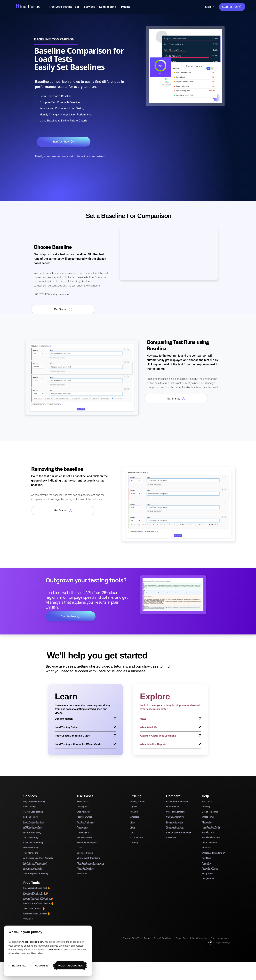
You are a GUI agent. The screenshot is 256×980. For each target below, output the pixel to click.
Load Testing (108, 7)
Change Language (219, 943)
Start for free (232, 7)
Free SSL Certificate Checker (39, 904)
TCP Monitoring (31, 853)
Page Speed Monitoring (34, 802)
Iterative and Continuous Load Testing (70, 108)
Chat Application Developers (90, 863)
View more (28, 919)
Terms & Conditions (163, 939)
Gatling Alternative (175, 817)
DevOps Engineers (86, 822)
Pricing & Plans (138, 802)
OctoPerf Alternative (176, 812)
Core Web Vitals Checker (37, 914)
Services (90, 7)
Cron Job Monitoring (33, 843)
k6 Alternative (173, 807)
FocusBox (206, 863)
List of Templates (210, 812)
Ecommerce (83, 827)
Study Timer (208, 874)
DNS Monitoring (31, 848)
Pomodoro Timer (210, 869)
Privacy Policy (182, 939)
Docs (133, 822)
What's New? (208, 817)
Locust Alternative (175, 822)
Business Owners (85, 853)
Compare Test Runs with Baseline (67, 102)
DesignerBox (208, 879)
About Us (206, 848)
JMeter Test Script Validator (38, 899)
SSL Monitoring (31, 838)
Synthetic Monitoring (33, 869)
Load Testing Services (34, 822)
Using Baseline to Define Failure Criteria (72, 121)
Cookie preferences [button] (220, 939)
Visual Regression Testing (36, 874)
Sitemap (134, 843)
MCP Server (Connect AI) (35, 863)
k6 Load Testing (31, 817)
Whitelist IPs (208, 833)
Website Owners (85, 838)
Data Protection (200, 939)
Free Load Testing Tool (64, 7)
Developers (82, 807)
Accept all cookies (70, 966)
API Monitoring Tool (33, 827)
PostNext (206, 858)
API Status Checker (34, 909)
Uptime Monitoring (32, 833)
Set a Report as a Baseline (61, 96)
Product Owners (84, 817)
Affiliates (135, 817)
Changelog (207, 822)
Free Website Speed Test (37, 888)
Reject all (19, 966)
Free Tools (207, 802)
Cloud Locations (209, 843)
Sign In (210, 7)
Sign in (134, 807)
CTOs (80, 848)
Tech (133, 833)
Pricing (126, 7)
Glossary (206, 807)
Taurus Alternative (175, 827)
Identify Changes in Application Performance (76, 114)
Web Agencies (84, 812)
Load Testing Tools (211, 827)
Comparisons (137, 838)
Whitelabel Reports (211, 838)
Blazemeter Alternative (177, 802)
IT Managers (83, 833)
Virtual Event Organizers (88, 858)
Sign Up (134, 812)
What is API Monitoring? (213, 853)
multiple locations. (61, 294)
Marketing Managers (87, 843)
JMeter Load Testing (33, 812)
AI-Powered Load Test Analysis (38, 858)
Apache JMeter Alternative (179, 833)
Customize (42, 966)
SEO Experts (83, 802)
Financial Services (85, 869)
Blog (133, 827)
